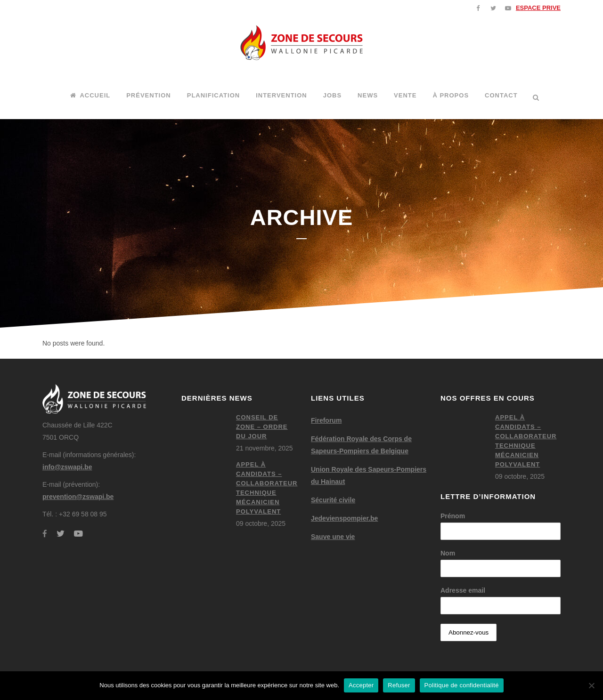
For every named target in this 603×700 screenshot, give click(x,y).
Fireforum (326, 420)
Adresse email (463, 590)
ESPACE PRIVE (538, 8)
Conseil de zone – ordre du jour (262, 427)
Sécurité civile (333, 500)
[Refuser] (591, 685)
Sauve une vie (333, 537)
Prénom (453, 516)
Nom (448, 553)
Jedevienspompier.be (344, 518)
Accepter (361, 685)
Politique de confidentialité (462, 685)
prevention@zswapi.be (78, 497)
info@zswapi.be (67, 467)
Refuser (399, 685)
